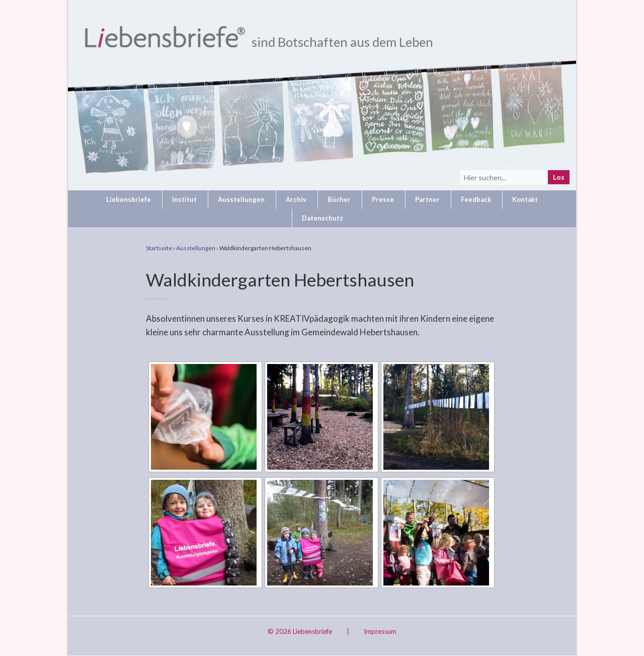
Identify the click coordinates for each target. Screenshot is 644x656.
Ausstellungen (241, 199)
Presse (383, 199)
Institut (184, 199)
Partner (427, 199)
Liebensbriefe (129, 199)
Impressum (380, 631)
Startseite (159, 248)
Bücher (339, 199)
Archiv (296, 199)
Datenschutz (323, 218)
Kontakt (525, 199)
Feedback (476, 199)
